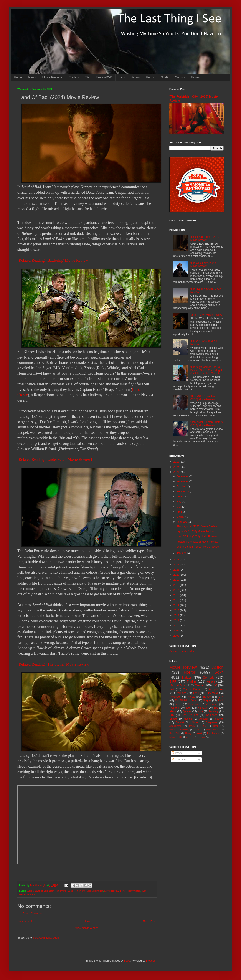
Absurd (203, 719)
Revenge (175, 697)
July (179, 502)
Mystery (214, 711)
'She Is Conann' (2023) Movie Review (198, 547)
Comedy (209, 678)
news (123, 891)
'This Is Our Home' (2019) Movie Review (205, 238)
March (181, 517)
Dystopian (194, 704)
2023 (177, 560)
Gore (195, 722)
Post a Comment (32, 914)
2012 (177, 615)
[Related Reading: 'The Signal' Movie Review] (54, 664)
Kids (203, 726)
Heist (199, 733)
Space (173, 719)
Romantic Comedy (179, 730)
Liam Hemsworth (58, 891)
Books (196, 77)
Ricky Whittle (134, 891)
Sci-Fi (165, 77)
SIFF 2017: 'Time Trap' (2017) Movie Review (204, 398)
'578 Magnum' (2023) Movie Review (197, 526)
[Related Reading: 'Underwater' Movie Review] (55, 459)
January (182, 553)
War (144, 891)
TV (87, 77)
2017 (177, 590)
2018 (177, 585)
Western (174, 708)
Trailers (74, 77)
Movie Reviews (52, 77)
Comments (180, 760)
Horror (150, 77)
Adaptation (216, 689)
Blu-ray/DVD (104, 77)
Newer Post (25, 921)
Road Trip (175, 733)
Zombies (181, 693)
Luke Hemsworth (77, 891)
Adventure (212, 704)
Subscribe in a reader (182, 651)
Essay (188, 733)
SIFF (173, 681)
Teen (188, 708)
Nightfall (202, 737)
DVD (196, 693)
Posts (177, 753)
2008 (177, 636)
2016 (177, 595)
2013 (177, 610)
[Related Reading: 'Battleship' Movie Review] (53, 260)
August (181, 497)
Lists (122, 77)
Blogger (150, 961)
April (179, 512)
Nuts (200, 711)
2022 (177, 565)
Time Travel (212, 730)
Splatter (187, 711)
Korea (191, 697)
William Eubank (27, 894)
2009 (177, 631)
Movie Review (112, 891)
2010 (177, 626)
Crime (199, 685)
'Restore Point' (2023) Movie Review (197, 542)
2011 (177, 620)
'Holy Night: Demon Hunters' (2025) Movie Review (207, 424)
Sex (197, 730)
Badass (187, 678)
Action (135, 77)
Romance (212, 715)
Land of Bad (41, 891)
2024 (177, 472)
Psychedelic (213, 733)
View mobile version (87, 928)
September (183, 492)
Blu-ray (206, 697)
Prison (215, 726)
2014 (177, 605)
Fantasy (202, 708)
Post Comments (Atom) (47, 938)
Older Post (149, 921)
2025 (177, 467)
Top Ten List (190, 715)
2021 (177, 570)
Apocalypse (175, 726)
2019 (177, 580)
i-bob (127, 961)
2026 (177, 462)
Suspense (212, 722)
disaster (219, 719)
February (182, 522)
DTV (221, 697)
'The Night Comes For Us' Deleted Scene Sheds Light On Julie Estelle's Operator (206, 370)
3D (180, 737)
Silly (172, 715)
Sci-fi (219, 672)
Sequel (207, 701)
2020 (177, 575)
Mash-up (190, 737)
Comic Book (191, 689)
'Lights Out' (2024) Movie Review (195, 532)
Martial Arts (177, 685)
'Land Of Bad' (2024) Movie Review (196, 537)
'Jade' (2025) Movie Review (206, 315)
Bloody (191, 726)
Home (18, 77)
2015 (177, 600)
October (182, 486)
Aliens (173, 711)
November (183, 481)
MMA (172, 737)
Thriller (191, 681)
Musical (188, 719)
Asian (211, 681)
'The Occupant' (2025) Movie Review (203, 264)
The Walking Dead (186, 701)
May (179, 507)
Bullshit (180, 722)
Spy (216, 708)
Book (221, 701)
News (32, 77)
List (172, 689)
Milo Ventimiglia (95, 891)
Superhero (212, 693)
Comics (180, 77)
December (183, 476)
